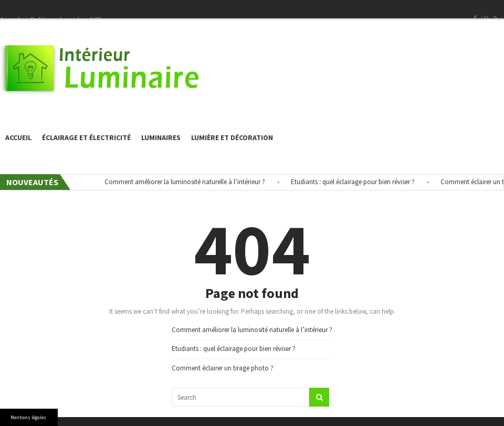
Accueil (18, 137)
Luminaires (161, 137)
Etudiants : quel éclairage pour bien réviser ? (356, 182)
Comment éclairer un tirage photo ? (223, 368)
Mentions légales (28, 417)
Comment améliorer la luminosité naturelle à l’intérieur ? (188, 182)
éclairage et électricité (86, 137)
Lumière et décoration (232, 137)
